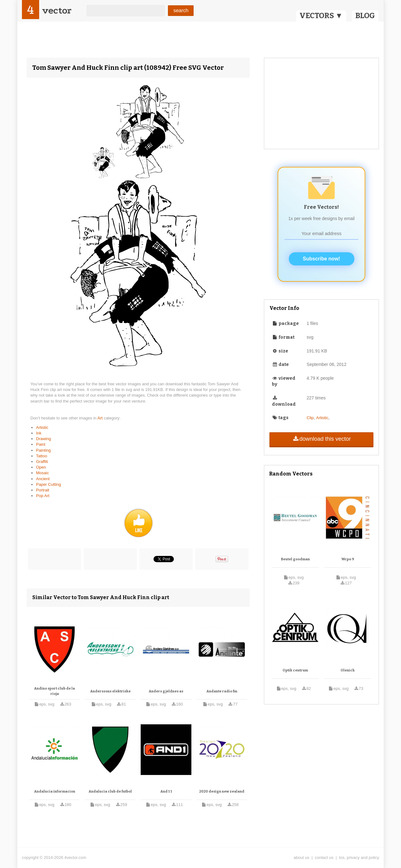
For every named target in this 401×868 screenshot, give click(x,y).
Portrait (43, 490)
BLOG (365, 16)
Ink (39, 433)
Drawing (44, 439)
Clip (310, 418)
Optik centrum (295, 670)
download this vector (321, 439)
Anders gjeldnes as (166, 691)
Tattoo (42, 456)
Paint (41, 444)
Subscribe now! (322, 259)
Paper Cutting (49, 484)
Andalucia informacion (55, 791)
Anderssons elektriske (110, 691)
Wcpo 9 (348, 559)
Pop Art (43, 496)
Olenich (348, 670)
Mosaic (42, 473)
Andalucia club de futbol (110, 791)
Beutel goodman (295, 559)
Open (41, 467)
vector (57, 10)
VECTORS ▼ (321, 16)
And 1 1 (166, 791)
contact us (324, 858)
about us (301, 858)
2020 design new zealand (222, 791)
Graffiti (42, 462)
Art (101, 418)
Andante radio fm (222, 691)
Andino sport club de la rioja (55, 691)
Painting (43, 450)
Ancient (43, 479)
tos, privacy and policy (359, 858)
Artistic (42, 427)
